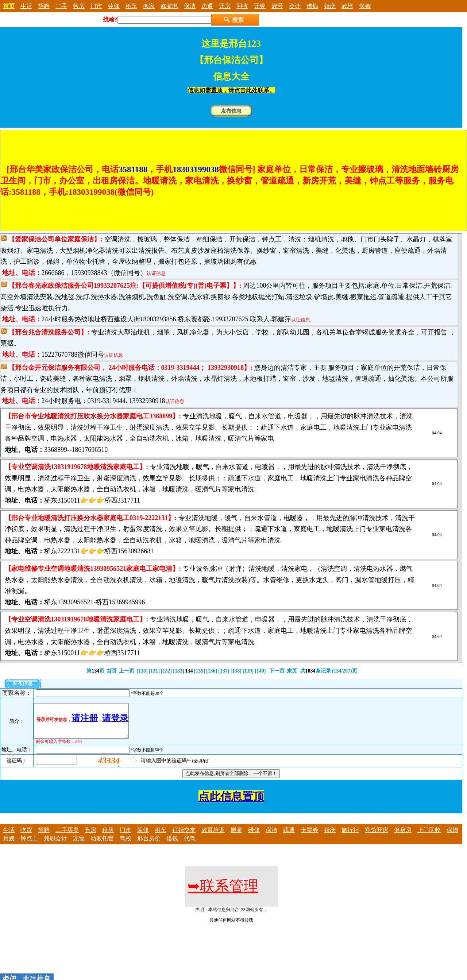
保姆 (365, 6)
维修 (254, 836)
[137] (224, 671)
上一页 (127, 671)
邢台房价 (149, 845)
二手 (61, 6)
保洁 (190, 6)
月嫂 (9, 845)
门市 (96, 6)
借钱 (312, 6)
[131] (154, 671)
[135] (200, 671)
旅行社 (350, 836)
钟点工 (29, 845)
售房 (79, 6)
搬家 (149, 6)
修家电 (169, 6)
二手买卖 (67, 836)
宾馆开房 (377, 836)
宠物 (79, 845)
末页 (292, 671)
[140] (260, 671)
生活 (26, 6)
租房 (108, 836)
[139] (248, 671)
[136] (212, 671)
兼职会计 (55, 845)
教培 (347, 6)
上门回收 (429, 836)
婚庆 (330, 6)
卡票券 (309, 836)
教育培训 (213, 836)
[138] (236, 671)
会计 (295, 6)
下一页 (277, 671)
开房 (225, 6)
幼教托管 (102, 845)
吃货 (26, 836)
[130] (142, 671)
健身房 (403, 836)
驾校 (126, 845)
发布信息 (231, 111)
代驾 (190, 845)
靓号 (277, 6)
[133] (178, 671)
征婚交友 (184, 836)
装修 (114, 6)
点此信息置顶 (231, 803)
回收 (242, 6)
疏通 (207, 6)
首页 (112, 671)
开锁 (260, 6)
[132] (166, 671)
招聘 (44, 6)
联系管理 (223, 893)
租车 (131, 6)
